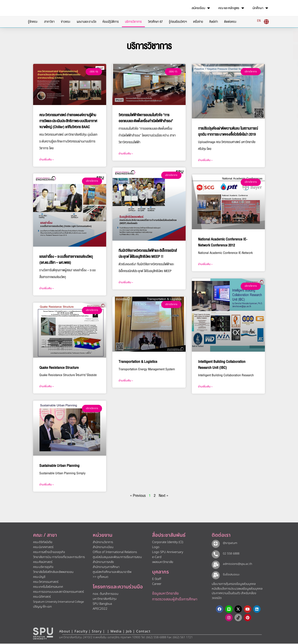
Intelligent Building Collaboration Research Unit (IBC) (222, 365)
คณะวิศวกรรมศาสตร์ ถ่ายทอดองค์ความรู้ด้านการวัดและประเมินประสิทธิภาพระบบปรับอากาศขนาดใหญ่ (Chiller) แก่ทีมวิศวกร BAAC (68, 121)
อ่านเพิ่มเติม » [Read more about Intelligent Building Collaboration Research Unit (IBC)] (205, 387)
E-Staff (157, 579)
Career (157, 584)
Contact (143, 632)
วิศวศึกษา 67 (155, 22)
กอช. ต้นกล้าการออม (106, 594)
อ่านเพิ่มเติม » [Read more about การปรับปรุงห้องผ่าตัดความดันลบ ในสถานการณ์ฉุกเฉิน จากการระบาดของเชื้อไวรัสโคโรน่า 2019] (205, 160)
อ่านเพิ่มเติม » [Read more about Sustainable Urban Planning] (47, 485)
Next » (163, 496)
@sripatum (229, 543)
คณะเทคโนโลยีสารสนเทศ (48, 587)
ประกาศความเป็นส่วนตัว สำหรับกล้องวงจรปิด (234, 596)
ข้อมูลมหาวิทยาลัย (165, 594)
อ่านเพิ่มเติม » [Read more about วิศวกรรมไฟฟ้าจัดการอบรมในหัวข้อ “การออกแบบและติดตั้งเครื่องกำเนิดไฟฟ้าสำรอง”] (126, 154)
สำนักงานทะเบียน (103, 548)
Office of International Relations (115, 553)
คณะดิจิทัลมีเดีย (43, 543)
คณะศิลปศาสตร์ (43, 562)
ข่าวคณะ (66, 22)
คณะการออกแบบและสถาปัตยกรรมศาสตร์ (58, 592)
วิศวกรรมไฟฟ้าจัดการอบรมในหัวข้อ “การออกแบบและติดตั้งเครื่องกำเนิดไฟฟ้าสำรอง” (146, 118)
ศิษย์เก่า (214, 22)
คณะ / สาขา (45, 536)
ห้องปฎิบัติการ (111, 22)
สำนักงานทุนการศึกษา (106, 567)
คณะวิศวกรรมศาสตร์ (46, 582)
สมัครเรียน (201, 8)
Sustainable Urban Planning (59, 466)
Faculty (81, 632)
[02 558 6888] (215, 554)
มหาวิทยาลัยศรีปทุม (105, 599)
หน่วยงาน (103, 536)
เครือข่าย (198, 22)
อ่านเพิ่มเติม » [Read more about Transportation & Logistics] (126, 381)
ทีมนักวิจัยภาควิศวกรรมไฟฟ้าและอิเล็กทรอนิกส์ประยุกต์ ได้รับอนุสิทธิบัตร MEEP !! (148, 254)
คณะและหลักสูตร (231, 8)
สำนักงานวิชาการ (103, 543)
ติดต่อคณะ (230, 22)
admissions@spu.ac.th (236, 564)
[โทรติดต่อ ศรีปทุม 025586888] (276, 52)
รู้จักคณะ (33, 22)
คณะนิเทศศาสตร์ (43, 548)
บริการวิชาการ (133, 22)
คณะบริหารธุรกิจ (43, 567)
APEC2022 (100, 609)
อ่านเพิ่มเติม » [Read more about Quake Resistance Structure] (47, 387)
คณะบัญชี (39, 577)
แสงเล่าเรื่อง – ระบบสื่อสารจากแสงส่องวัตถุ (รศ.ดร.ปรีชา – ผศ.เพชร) (66, 260)
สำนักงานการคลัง (103, 562)
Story (97, 632)
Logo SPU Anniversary (168, 553)
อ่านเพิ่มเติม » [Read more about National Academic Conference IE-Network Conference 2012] (205, 264)
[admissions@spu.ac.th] (215, 565)
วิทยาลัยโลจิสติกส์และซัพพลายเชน (53, 572)
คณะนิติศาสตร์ (42, 597)
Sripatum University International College (58, 602)
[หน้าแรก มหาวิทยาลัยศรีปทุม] (43, 634)
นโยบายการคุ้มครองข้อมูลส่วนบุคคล (234, 584)
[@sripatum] (215, 544)
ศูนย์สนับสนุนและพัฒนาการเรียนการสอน (117, 557)
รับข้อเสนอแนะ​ (230, 575)
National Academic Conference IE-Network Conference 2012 (223, 242)
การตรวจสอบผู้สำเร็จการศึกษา (175, 599)
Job (129, 632)
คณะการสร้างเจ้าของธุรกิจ (49, 553)
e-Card (157, 557)
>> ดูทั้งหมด (100, 577)
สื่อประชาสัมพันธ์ (169, 536)
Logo (156, 548)
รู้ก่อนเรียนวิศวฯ (178, 22)
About (65, 632)
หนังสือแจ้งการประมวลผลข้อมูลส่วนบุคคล (237, 589)
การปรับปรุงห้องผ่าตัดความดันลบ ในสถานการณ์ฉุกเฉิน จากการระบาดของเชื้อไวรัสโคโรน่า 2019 (228, 131)
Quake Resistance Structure (59, 368)
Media (117, 632)
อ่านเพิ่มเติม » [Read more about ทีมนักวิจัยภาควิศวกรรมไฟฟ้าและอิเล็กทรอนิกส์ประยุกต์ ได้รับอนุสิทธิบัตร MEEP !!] (126, 283)
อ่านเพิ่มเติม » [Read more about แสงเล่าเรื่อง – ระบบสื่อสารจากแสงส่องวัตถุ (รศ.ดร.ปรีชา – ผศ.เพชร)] (47, 289)
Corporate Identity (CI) (168, 543)
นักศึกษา (260, 8)
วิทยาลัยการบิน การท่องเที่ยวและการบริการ (59, 557)
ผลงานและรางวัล (87, 22)
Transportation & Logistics (138, 362)
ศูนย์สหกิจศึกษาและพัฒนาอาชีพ (112, 572)
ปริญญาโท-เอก (42, 607)
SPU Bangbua (102, 604)
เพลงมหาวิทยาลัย (163, 562)
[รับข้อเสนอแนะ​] (215, 575)
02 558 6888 (230, 554)
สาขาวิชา (49, 22)
